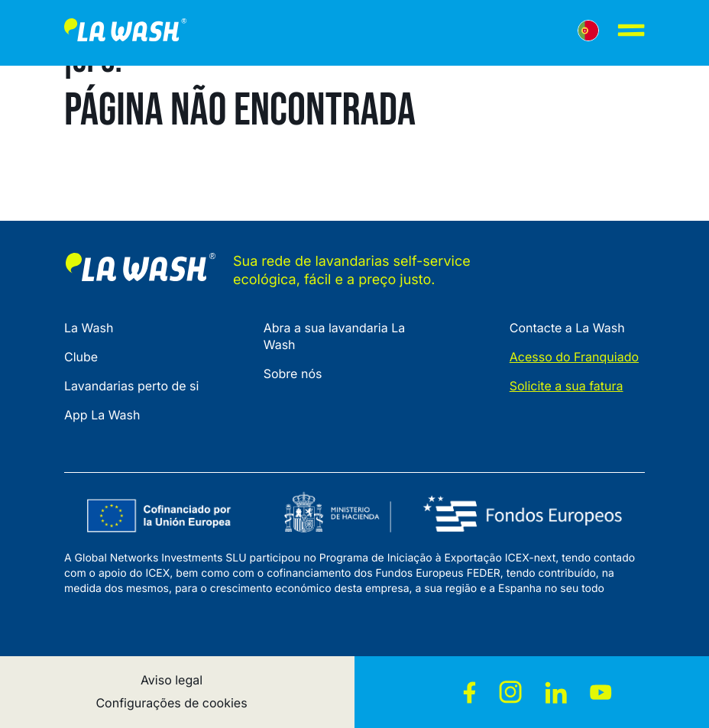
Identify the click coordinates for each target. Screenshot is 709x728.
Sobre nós (293, 374)
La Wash (89, 328)
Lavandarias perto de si (131, 386)
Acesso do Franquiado (574, 357)
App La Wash (102, 415)
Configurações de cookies (171, 703)
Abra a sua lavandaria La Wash (335, 336)
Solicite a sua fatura (567, 386)
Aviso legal (172, 680)
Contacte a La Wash (567, 328)
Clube (81, 357)
